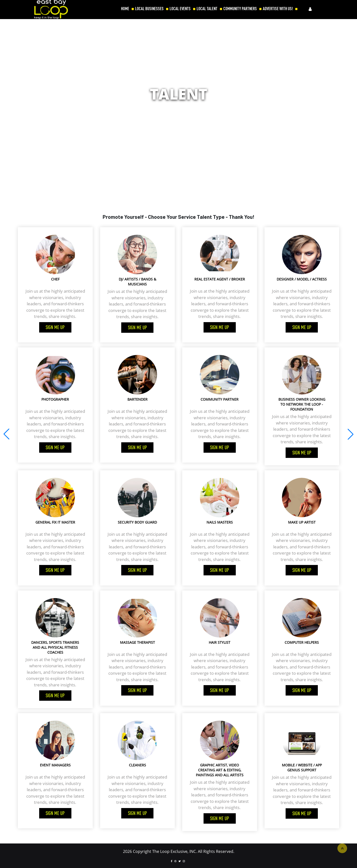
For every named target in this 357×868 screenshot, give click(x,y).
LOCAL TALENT (207, 9)
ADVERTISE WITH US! (278, 9)
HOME (125, 9)
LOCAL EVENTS (180, 9)
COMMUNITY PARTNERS (240, 9)
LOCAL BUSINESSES (149, 9)
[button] (351, 434)
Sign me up (55, 327)
